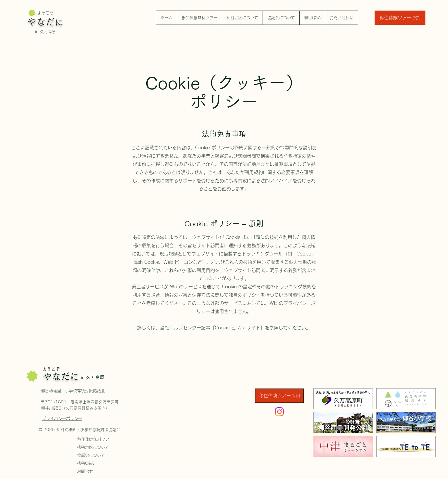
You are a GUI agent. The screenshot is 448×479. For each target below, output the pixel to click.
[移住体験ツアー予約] (400, 18)
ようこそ (45, 13)
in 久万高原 (45, 32)
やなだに (45, 22)
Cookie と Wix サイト (238, 328)
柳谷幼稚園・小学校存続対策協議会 (73, 391)
